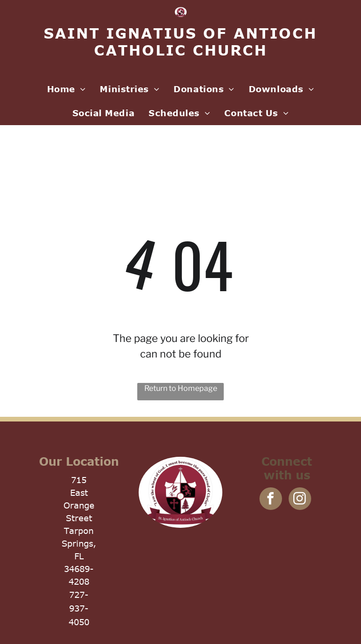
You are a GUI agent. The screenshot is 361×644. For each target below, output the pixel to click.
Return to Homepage (181, 388)
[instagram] (300, 500)
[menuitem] (67, 89)
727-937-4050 (79, 608)
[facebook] (271, 500)
